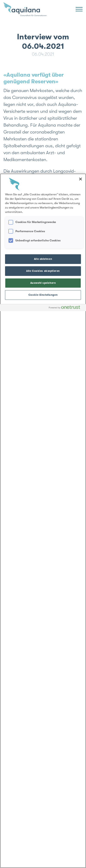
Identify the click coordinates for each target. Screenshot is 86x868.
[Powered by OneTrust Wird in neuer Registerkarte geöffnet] (66, 308)
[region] (43, 521)
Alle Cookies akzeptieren (43, 271)
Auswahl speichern (43, 283)
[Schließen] (80, 179)
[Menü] (79, 9)
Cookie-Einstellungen (43, 295)
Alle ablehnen (43, 259)
